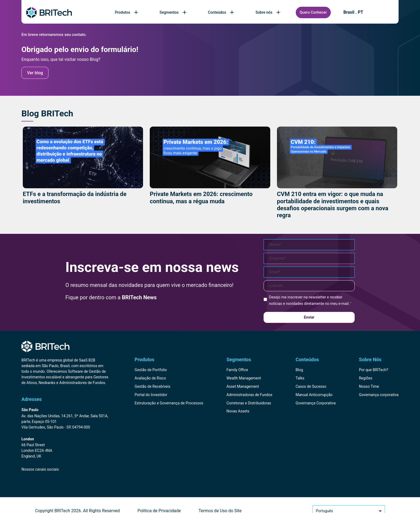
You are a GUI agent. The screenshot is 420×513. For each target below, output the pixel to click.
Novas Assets (238, 411)
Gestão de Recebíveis (152, 386)
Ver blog (35, 73)
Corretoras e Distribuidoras (249, 403)
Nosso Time (369, 386)
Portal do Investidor (151, 395)
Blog (299, 370)
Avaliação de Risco (150, 378)
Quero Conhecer (313, 12)
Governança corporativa (379, 395)
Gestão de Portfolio (151, 370)
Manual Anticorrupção (314, 395)
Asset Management (243, 386)
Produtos (127, 12)
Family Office (237, 370)
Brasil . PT (353, 12)
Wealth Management (244, 378)
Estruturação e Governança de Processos (169, 403)
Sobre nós (269, 12)
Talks (300, 378)
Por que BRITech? (374, 370)
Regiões (366, 378)
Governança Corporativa (316, 403)
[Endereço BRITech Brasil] (65, 419)
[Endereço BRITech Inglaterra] (65, 448)
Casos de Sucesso (311, 386)
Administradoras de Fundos (249, 395)
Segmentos (174, 12)
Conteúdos (222, 12)
